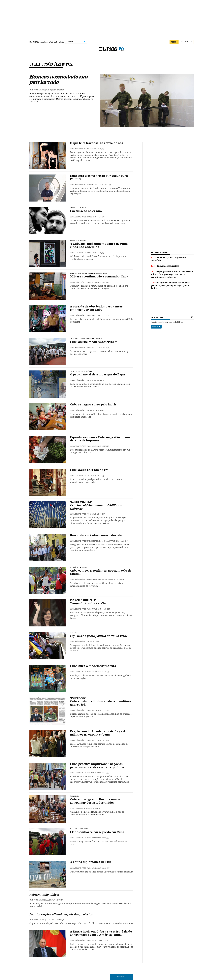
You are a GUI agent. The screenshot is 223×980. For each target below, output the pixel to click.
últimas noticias (160, 252)
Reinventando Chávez (44, 895)
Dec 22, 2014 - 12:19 (100, 740)
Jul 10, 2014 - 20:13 (100, 941)
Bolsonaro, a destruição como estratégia (168, 259)
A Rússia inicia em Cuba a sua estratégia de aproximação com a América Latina (101, 933)
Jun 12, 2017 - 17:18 (103, 185)
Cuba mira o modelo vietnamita (93, 666)
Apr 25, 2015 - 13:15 (119, 541)
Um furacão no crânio (86, 211)
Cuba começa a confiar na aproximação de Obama (101, 572)
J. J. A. (72, 808)
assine (174, 42)
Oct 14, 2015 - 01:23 (101, 348)
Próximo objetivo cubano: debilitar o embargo (96, 507)
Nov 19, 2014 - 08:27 (100, 838)
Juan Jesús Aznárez (51, 64)
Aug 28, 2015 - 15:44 (96, 476)
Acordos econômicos (79, 829)
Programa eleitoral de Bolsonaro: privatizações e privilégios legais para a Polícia (170, 285)
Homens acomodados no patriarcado (59, 79)
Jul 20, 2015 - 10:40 (96, 514)
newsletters (158, 317)
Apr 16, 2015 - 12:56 (116, 580)
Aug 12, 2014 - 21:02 (100, 868)
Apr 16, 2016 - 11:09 (100, 282)
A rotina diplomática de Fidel (91, 862)
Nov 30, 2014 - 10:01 (100, 773)
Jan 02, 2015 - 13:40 (100, 672)
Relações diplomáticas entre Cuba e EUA (87, 339)
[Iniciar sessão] (186, 42)
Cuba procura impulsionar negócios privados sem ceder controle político (97, 766)
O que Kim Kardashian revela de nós (96, 143)
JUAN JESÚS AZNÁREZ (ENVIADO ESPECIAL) (85, 541)
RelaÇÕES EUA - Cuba (78, 567)
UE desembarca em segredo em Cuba (97, 832)
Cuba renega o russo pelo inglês (93, 405)
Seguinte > (121, 977)
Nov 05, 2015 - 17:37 (100, 316)
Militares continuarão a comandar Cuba (99, 277)
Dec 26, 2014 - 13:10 (100, 710)
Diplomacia (75, 796)
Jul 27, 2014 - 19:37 (55, 900)
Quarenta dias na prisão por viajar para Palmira (99, 178)
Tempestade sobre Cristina (89, 604)
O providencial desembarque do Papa (97, 375)
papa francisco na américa (81, 371)
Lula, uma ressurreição (168, 266)
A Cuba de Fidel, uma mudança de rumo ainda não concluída (99, 246)
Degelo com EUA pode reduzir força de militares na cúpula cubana (98, 733)
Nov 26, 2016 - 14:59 (96, 217)
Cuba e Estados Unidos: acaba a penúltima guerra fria (100, 703)
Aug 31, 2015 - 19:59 (100, 446)
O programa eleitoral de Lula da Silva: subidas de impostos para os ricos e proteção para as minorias (172, 274)
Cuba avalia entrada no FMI (90, 470)
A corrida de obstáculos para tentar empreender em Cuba (96, 308)
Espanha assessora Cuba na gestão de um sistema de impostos (100, 439)
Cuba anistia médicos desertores (94, 342)
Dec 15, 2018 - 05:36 (95, 149)
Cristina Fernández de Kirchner (83, 600)
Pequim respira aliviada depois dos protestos (61, 915)
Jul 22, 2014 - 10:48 (55, 920)
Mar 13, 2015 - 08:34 (101, 609)
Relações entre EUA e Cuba (81, 502)
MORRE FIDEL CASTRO (78, 208)
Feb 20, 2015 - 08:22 (95, 642)
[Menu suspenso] (32, 49)
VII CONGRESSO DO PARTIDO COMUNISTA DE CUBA (88, 273)
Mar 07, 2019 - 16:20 (55, 90)
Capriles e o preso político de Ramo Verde (99, 636)
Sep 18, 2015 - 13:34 (95, 380)
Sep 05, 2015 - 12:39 (95, 411)
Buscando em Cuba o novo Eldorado (96, 535)
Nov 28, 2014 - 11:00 (91, 808)
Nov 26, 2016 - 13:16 (95, 253)
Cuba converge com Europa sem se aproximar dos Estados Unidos (95, 801)
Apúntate (156, 327)
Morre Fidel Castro (78, 241)
